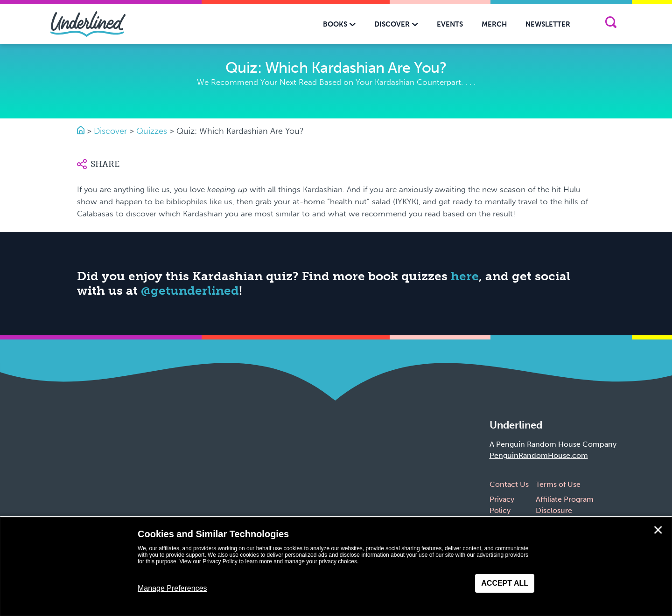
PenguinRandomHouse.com (539, 455)
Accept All (505, 583)
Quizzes (152, 131)
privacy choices (338, 561)
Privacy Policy (220, 561)
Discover (110, 131)
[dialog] (336, 567)
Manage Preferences (172, 588)
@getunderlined (190, 291)
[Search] (611, 24)
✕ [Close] (658, 530)
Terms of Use (558, 484)
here (465, 276)
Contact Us (509, 484)
